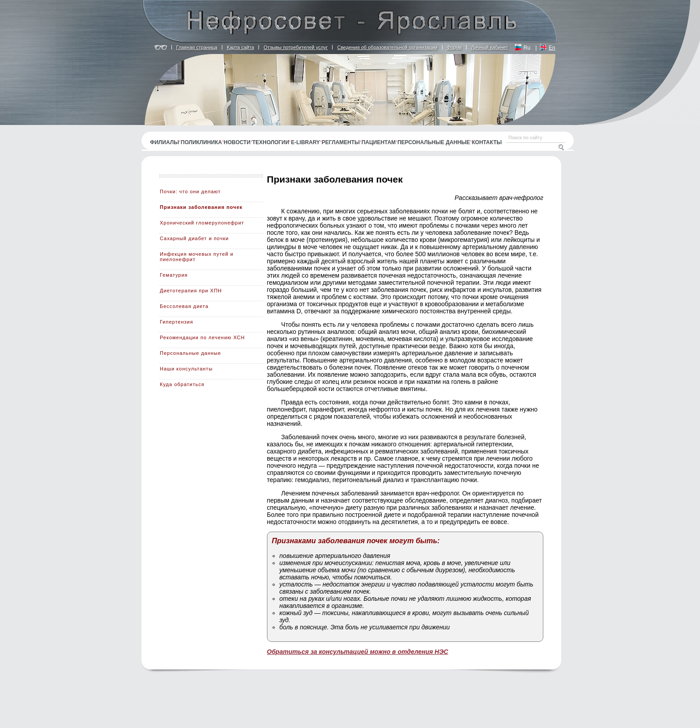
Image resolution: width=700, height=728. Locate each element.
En (552, 48)
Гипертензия (177, 322)
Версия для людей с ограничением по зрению (161, 48)
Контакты (487, 142)
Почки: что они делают (190, 191)
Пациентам (379, 142)
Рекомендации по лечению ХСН (202, 337)
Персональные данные (434, 142)
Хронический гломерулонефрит (202, 223)
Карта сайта (240, 47)
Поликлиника (201, 142)
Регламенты (341, 142)
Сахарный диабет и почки (194, 238)
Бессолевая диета (184, 306)
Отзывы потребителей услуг (296, 47)
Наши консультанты (186, 369)
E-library (306, 142)
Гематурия (174, 275)
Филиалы (165, 142)
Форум (454, 47)
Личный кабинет (490, 47)
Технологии (271, 142)
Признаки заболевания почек (201, 207)
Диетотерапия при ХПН (191, 291)
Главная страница (197, 47)
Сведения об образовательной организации (387, 47)
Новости (237, 142)
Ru (527, 48)
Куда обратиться (182, 384)
